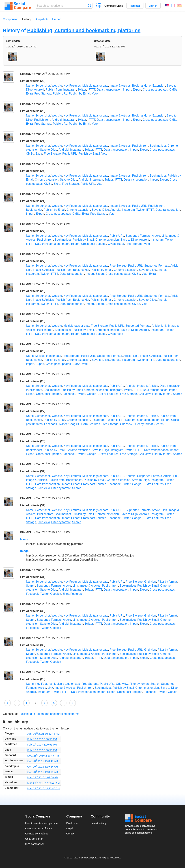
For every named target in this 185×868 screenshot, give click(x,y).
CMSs (173, 90)
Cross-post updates (155, 90)
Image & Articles (120, 86)
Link (164, 236)
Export (137, 90)
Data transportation (109, 90)
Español (179, 6)
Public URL (60, 94)
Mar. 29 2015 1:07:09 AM (43, 777)
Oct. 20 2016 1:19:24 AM (43, 767)
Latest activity (99, 823)
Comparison (11, 19)
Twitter (82, 90)
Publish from (54, 90)
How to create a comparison (41, 823)
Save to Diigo (49, 150)
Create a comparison (99, 6)
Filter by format (162, 394)
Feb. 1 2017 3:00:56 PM (42, 739)
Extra (29, 94)
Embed (57, 19)
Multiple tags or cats (95, 86)
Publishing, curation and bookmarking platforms (84, 30)
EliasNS (26, 74)
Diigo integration (170, 386)
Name (30, 86)
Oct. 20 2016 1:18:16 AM (43, 772)
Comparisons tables (37, 834)
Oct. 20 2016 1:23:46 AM (43, 761)
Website (57, 86)
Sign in (153, 6)
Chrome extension (47, 180)
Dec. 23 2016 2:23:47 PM (43, 756)
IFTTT (91, 90)
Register (135, 6)
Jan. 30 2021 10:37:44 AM (43, 734)
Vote (95, 94)
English (167, 6)
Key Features (72, 86)
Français (173, 6)
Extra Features (109, 394)
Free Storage (43, 94)
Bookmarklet (158, 146)
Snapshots (42, 19)
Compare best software (39, 828)
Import (127, 90)
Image (24, 551)
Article (156, 236)
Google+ (92, 394)
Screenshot (43, 86)
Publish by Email (79, 94)
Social (142, 818)
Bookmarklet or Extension (149, 86)
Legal (69, 828)
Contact (71, 834)
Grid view (145, 394)
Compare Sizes (114, 6)
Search (90, 6)
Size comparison (35, 844)
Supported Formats (138, 236)
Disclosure (72, 823)
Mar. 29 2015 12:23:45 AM (43, 783)
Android (39, 90)
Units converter (34, 839)
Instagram (70, 90)
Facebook (69, 394)
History (27, 19)
